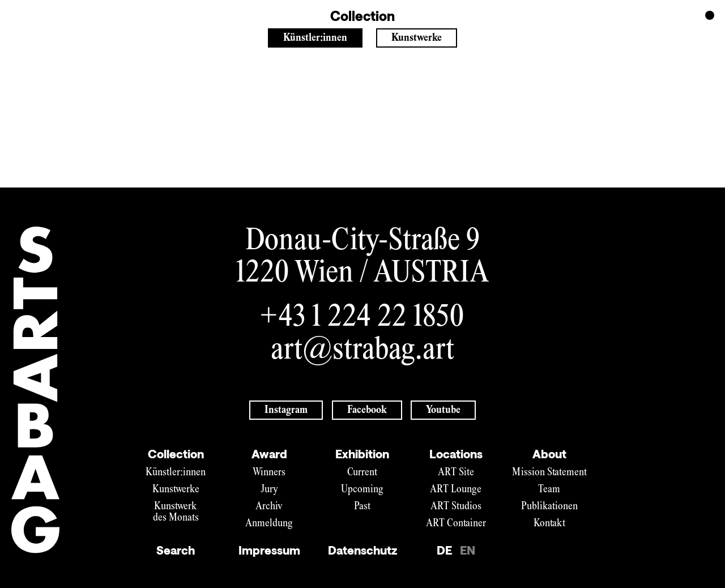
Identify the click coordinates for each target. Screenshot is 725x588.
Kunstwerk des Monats (176, 512)
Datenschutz (362, 550)
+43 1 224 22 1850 (362, 318)
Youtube (443, 410)
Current (362, 473)
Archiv (269, 507)
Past (362, 507)
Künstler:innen (315, 38)
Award (269, 454)
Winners (269, 473)
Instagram (286, 410)
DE (444, 550)
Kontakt (549, 524)
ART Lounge (456, 490)
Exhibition (362, 454)
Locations (456, 454)
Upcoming (362, 490)
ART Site (456, 473)
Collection (176, 454)
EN (468, 550)
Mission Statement (549, 473)
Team (549, 490)
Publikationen (549, 507)
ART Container (456, 524)
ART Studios (456, 507)
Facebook (367, 410)
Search (176, 550)
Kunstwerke (417, 38)
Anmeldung (269, 524)
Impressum (269, 550)
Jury (269, 490)
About (549, 454)
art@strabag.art (362, 351)
